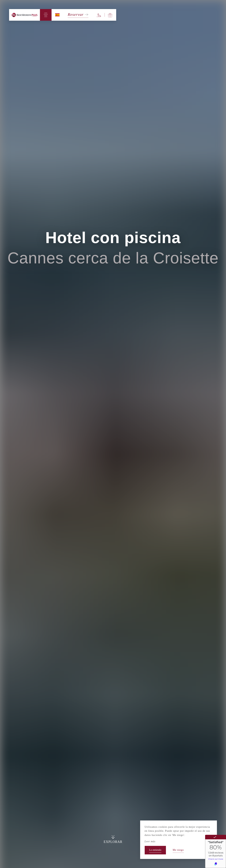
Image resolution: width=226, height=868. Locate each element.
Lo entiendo (155, 850)
